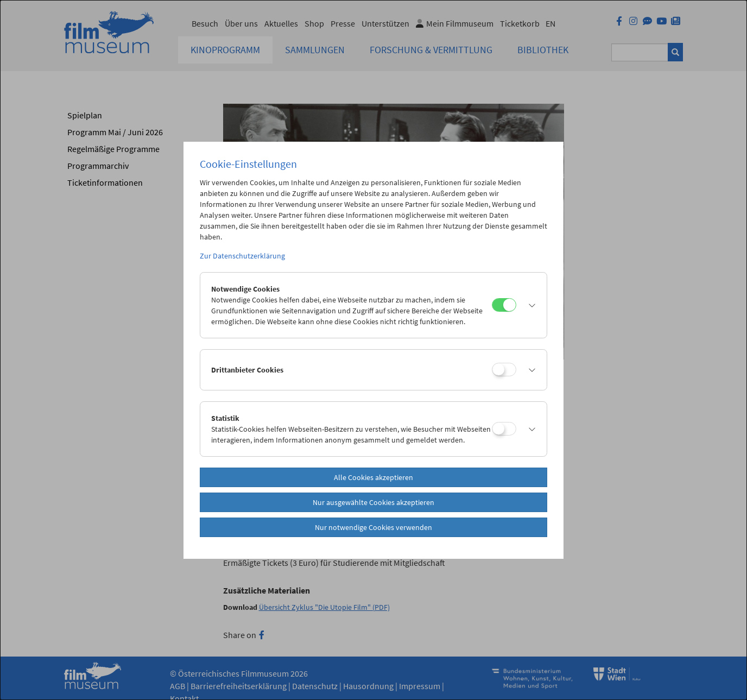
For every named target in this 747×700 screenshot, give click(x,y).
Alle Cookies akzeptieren (373, 477)
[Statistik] (504, 429)
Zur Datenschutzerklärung (242, 256)
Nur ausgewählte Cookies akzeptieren (373, 502)
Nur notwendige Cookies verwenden (373, 527)
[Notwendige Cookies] (504, 305)
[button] (529, 305)
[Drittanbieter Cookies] (504, 370)
